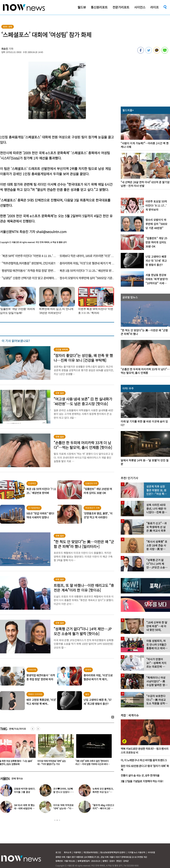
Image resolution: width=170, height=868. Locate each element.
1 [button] (55, 820)
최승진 (5, 49)
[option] (55, 751)
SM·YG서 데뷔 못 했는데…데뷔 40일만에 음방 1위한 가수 (24, 808)
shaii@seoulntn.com (51, 232)
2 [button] (57, 820)
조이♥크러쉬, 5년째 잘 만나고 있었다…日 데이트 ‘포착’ (63, 792)
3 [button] (59, 820)
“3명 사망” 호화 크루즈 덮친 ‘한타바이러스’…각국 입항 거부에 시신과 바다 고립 (93, 764)
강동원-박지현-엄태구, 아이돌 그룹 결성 (25, 790)
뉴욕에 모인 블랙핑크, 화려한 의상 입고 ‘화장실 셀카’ (103, 792)
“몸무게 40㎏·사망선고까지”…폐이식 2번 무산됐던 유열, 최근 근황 (103, 808)
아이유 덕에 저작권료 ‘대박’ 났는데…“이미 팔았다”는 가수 (52, 762)
